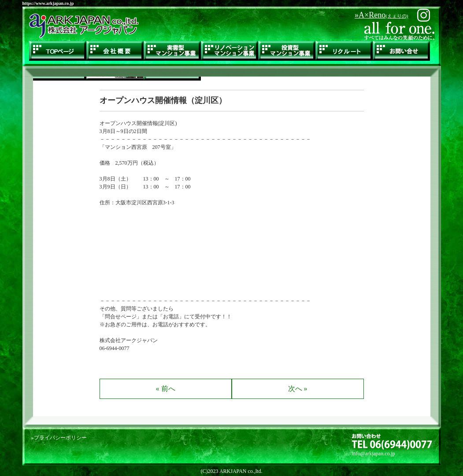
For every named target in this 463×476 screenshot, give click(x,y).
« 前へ (166, 389)
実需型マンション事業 (172, 51)
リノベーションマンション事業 (230, 51)
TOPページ (58, 51)
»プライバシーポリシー (59, 438)
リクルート (344, 51)
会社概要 (115, 51)
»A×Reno (381, 15)
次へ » (298, 389)
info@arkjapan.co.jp (374, 454)
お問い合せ (401, 51)
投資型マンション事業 (287, 51)
